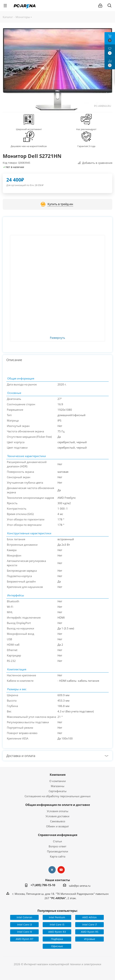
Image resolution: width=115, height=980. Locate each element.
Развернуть (57, 338)
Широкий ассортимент (29, 129)
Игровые (90, 939)
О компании (58, 781)
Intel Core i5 (57, 925)
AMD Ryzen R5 (90, 932)
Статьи (57, 841)
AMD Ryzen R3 (57, 932)
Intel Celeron (24, 917)
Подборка (57, 939)
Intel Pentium (57, 917)
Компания (58, 775)
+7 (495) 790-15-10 (43, 885)
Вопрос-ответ (57, 846)
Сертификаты (58, 791)
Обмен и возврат (57, 826)
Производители (58, 851)
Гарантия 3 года (86, 146)
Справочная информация (58, 835)
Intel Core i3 (25, 925)
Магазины (58, 786)
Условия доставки (57, 816)
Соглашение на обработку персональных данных (58, 796)
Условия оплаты (58, 811)
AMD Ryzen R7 (25, 939)
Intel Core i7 (90, 925)
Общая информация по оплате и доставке (58, 805)
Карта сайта (58, 856)
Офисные (57, 946)
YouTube (61, 870)
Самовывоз (58, 821)
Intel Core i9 (25, 932)
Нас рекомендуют (86, 129)
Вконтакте (52, 870)
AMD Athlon (90, 917)
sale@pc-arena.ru (80, 885)
